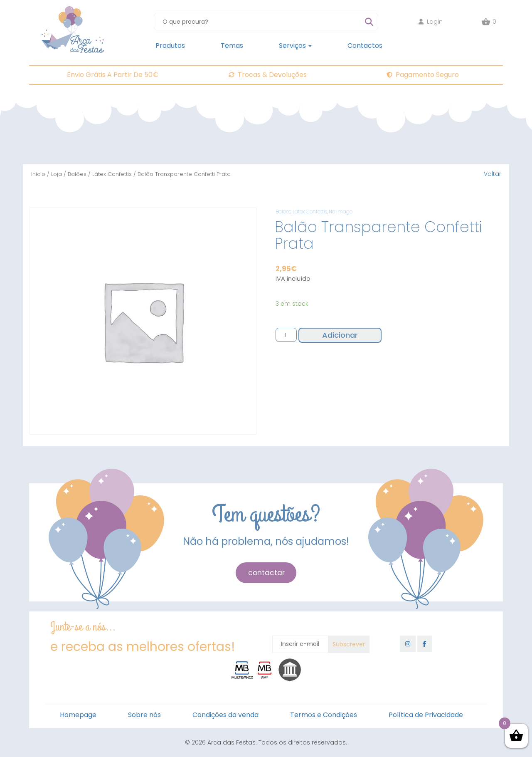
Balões (77, 174)
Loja (57, 174)
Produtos (170, 46)
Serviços (295, 46)
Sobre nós (144, 715)
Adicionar (340, 335)
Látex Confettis (112, 174)
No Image (341, 212)
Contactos (365, 46)
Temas (232, 46)
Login (431, 22)
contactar (266, 573)
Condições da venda (225, 715)
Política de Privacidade (426, 715)
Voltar (493, 174)
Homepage (78, 715)
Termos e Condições (324, 715)
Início (38, 174)
